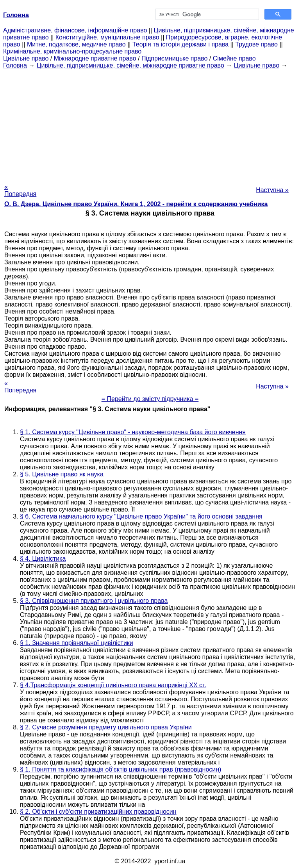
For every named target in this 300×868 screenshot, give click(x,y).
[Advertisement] (150, 124)
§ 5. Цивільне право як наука (62, 474)
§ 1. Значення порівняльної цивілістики (77, 643)
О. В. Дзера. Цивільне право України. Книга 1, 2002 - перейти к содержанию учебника (136, 204)
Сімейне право (234, 58)
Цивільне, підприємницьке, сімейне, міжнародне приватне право (130, 65)
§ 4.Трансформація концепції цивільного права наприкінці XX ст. (113, 685)
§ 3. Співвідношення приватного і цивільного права (94, 601)
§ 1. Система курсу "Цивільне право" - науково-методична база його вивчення (133, 432)
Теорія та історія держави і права (180, 44)
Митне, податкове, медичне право (76, 44)
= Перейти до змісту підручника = (150, 399)
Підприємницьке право (175, 58)
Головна (15, 65)
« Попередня (20, 190)
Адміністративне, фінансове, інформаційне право (75, 30)
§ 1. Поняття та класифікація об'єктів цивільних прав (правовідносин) (121, 769)
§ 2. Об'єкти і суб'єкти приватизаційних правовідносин (98, 812)
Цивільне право (26, 58)
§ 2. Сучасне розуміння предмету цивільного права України (106, 727)
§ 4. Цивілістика (43, 559)
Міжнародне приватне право (95, 58)
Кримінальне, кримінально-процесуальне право (72, 51)
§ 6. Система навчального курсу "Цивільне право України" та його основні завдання (141, 516)
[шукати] (206, 14)
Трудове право (256, 44)
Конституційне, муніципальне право (107, 37)
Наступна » (272, 190)
